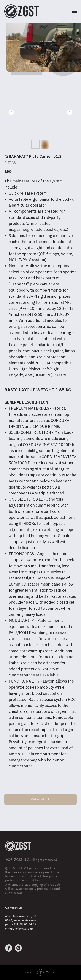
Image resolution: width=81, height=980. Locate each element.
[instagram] (18, 950)
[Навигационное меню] (74, 11)
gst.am (29, 928)
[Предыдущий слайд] (11, 112)
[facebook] (9, 950)
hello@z (20, 928)
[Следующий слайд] (70, 112)
